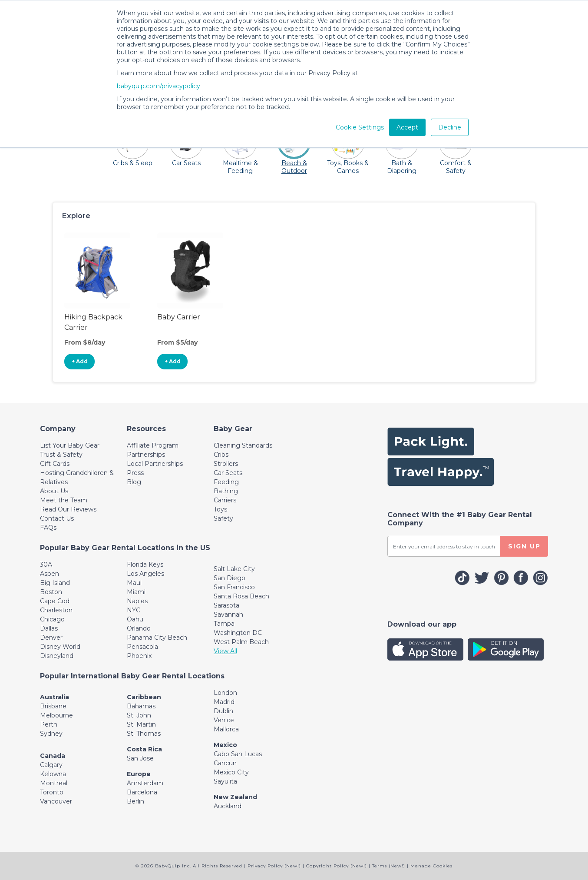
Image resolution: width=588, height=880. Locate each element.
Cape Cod (55, 601)
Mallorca (226, 729)
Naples (137, 601)
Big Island (55, 583)
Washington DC (238, 633)
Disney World (60, 647)
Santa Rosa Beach (241, 596)
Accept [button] (407, 127)
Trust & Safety (61, 455)
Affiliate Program (153, 445)
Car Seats (228, 473)
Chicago (52, 619)
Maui (134, 583)
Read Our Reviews (68, 509)
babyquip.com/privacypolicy (159, 86)
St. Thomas (144, 734)
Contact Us (57, 518)
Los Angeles (145, 574)
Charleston (56, 610)
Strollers (226, 464)
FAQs (48, 528)
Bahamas (141, 706)
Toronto (52, 792)
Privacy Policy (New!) (274, 866)
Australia (55, 697)
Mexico (225, 745)
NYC (134, 610)
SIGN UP (524, 546)
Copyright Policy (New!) (337, 866)
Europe (139, 774)
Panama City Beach (157, 638)
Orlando (139, 628)
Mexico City (231, 772)
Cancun (225, 763)
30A (46, 565)
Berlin (135, 801)
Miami (136, 592)
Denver (51, 638)
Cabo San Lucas (238, 754)
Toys (220, 509)
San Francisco (234, 587)
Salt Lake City (234, 569)
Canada (53, 756)
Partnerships (146, 455)
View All (225, 651)
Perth (49, 724)
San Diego (230, 578)
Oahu (135, 619)
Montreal (54, 783)
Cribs (221, 455)
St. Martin (141, 724)
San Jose (140, 758)
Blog (134, 482)
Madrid (224, 702)
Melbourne (56, 715)
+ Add (80, 361)
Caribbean (144, 697)
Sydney (51, 734)
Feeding (226, 482)
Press (135, 473)
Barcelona (142, 792)
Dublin (223, 711)
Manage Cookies (431, 866)
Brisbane (53, 706)
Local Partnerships (155, 464)
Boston (51, 592)
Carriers (225, 500)
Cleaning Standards (243, 445)
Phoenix (139, 656)
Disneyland (57, 656)
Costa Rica (144, 749)
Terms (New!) (389, 866)
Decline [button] (450, 127)
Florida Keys (145, 565)
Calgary (51, 765)
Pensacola (142, 647)
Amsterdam (145, 783)
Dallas (49, 628)
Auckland (228, 806)
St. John (139, 715)
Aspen (50, 574)
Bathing (226, 491)
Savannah (228, 614)
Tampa (224, 624)
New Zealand (235, 797)
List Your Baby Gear (70, 445)
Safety (223, 518)
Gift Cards (55, 464)
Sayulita (225, 781)
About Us (54, 491)
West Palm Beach (241, 642)
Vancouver (56, 801)
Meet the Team (64, 500)
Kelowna (53, 774)
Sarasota (226, 605)
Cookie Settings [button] (360, 127)
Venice (224, 720)
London (225, 693)
